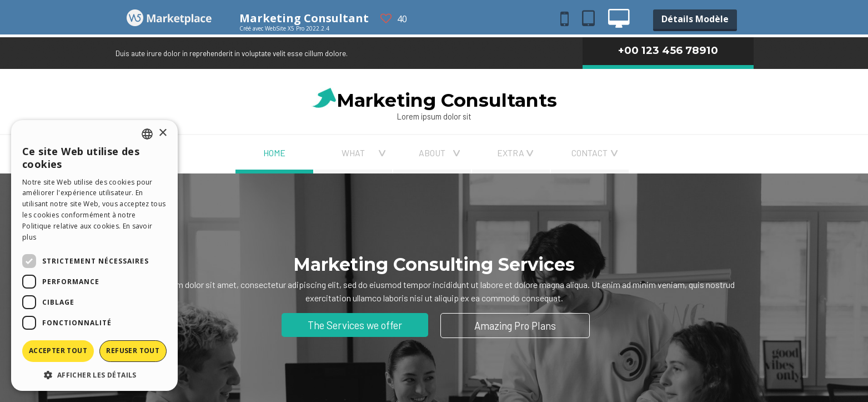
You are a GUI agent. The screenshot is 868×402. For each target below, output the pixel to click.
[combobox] (147, 134)
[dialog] (94, 255)
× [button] (162, 133)
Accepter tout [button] (58, 351)
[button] (94, 374)
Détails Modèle (695, 19)
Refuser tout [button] (133, 351)
